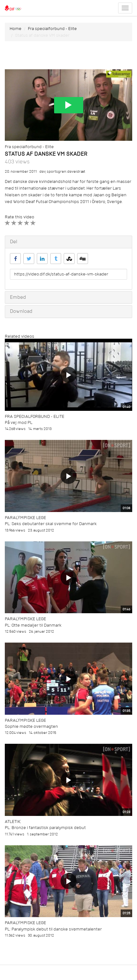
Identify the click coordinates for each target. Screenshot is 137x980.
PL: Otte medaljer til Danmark (33, 625)
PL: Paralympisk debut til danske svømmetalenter (53, 929)
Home (16, 29)
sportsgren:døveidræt (66, 172)
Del (14, 242)
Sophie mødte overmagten (31, 726)
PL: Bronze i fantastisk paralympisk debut (45, 828)
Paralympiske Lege (25, 518)
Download (21, 311)
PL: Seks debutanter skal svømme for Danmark (51, 524)
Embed (18, 297)
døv (42, 172)
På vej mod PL (19, 422)
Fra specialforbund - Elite (52, 29)
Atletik (13, 822)
